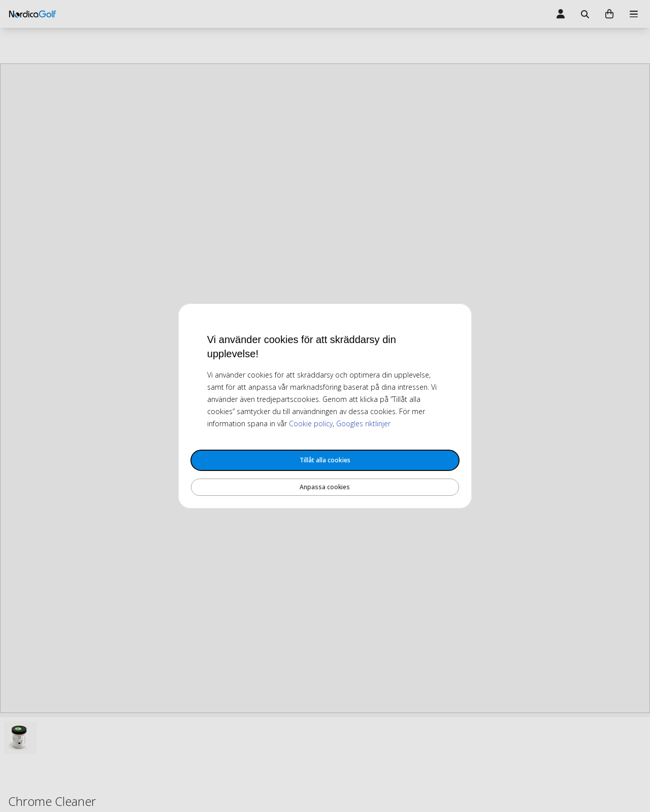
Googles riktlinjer (363, 424)
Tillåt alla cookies (325, 460)
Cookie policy (311, 424)
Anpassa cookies (325, 487)
